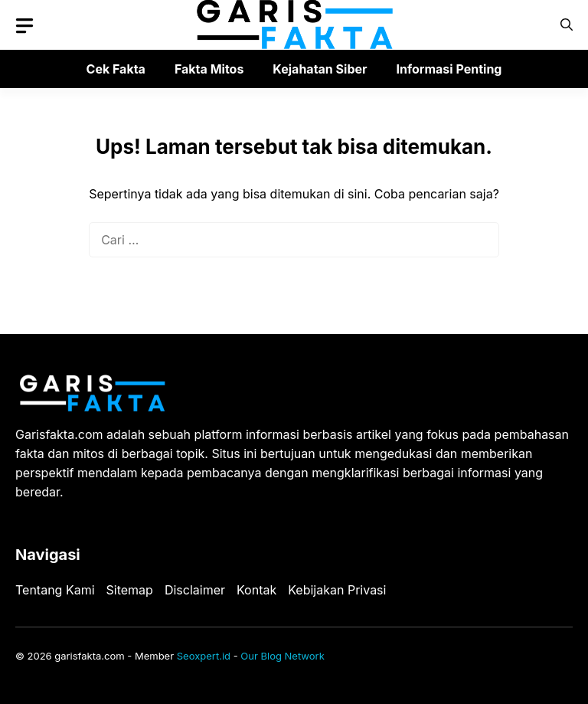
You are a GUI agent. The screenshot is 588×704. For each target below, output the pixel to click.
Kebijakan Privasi (337, 590)
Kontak (256, 590)
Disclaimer (195, 590)
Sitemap (130, 590)
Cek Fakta (116, 69)
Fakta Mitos (209, 69)
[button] (567, 25)
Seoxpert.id (204, 656)
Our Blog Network (283, 656)
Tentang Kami (55, 590)
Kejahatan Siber (320, 69)
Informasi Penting (449, 69)
